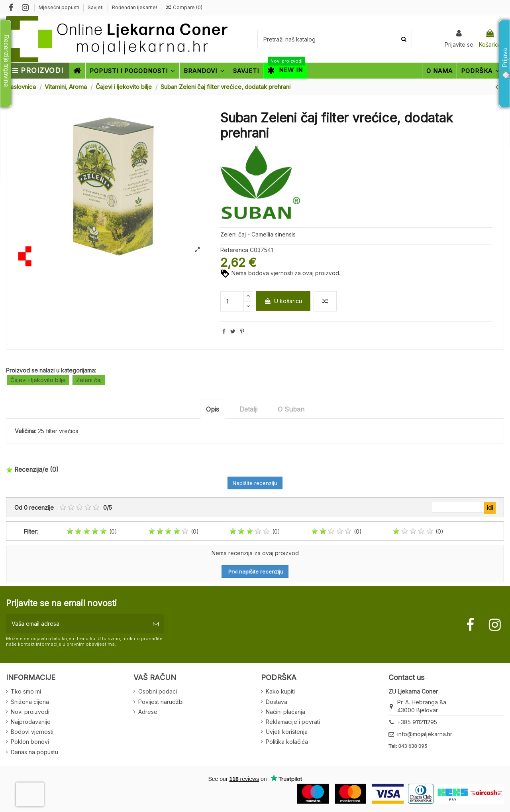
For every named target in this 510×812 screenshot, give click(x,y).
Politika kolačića (287, 742)
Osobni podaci (158, 691)
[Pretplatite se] (156, 624)
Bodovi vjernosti (32, 732)
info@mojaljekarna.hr (425, 734)
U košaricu (283, 301)
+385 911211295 (417, 722)
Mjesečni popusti (60, 7)
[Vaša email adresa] (77, 624)
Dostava (277, 702)
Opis (213, 409)
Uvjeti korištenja (287, 732)
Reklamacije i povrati (293, 722)
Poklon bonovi (30, 742)
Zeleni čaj (89, 380)
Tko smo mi (26, 691)
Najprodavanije (31, 722)
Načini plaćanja (285, 712)
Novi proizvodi (30, 712)
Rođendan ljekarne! (134, 7)
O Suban (291, 409)
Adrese (148, 712)
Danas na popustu (34, 752)
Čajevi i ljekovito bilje (38, 380)
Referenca (234, 250)
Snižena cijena (30, 702)
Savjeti (96, 7)
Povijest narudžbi (161, 702)
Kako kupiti (280, 691)
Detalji (248, 409)
